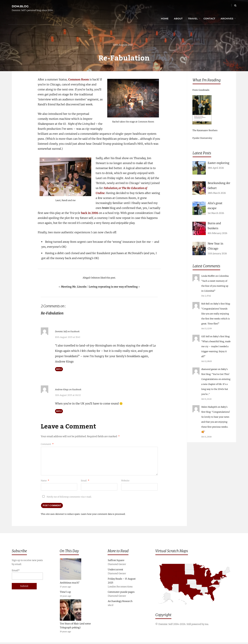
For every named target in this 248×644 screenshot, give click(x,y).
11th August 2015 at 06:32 (68, 395)
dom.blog (20, 4)
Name (45, 481)
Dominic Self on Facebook (75, 332)
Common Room (79, 81)
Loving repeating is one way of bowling (113, 288)
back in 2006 (90, 214)
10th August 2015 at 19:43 (68, 338)
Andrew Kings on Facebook (76, 390)
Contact (202, 6)
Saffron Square (116, 562)
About (171, 6)
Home (157, 6)
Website (125, 481)
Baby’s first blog (222, 304)
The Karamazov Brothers (205, 130)
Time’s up (65, 594)
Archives (220, 6)
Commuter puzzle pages (121, 594)
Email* (27, 576)
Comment (47, 444)
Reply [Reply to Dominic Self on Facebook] (59, 370)
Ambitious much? (70, 584)
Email (85, 481)
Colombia (224, 276)
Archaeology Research (120, 603)
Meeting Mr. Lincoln (74, 288)
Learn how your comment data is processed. (103, 514)
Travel (186, 6)
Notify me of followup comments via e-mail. (66, 497)
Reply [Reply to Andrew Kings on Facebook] (59, 411)
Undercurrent (115, 571)
